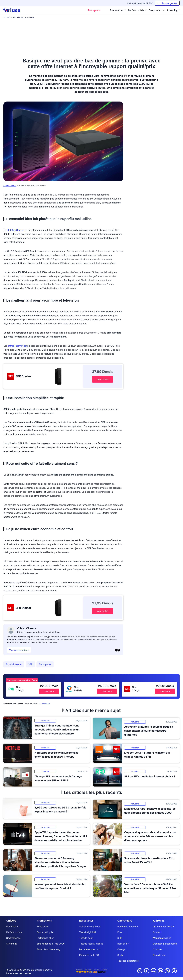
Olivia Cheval (10, 186)
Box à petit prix (45, 932)
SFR (30, 664)
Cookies (157, 949)
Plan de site (159, 955)
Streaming (12, 944)
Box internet (13, 927)
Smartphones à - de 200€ (51, 944)
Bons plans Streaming (48, 949)
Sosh (120, 955)
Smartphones (13, 938)
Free (120, 932)
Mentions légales (162, 938)
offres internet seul (18, 346)
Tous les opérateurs (128, 961)
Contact (157, 932)
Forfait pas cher (45, 938)
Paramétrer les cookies (19, 973)
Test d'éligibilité (88, 932)
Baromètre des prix (89, 949)
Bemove (47, 970)
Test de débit (86, 938)
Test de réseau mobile (91, 944)
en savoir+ (46, 703)
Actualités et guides (90, 927)
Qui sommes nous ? (163, 927)
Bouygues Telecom (128, 927)
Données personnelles (165, 944)
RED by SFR (124, 944)
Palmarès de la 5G (89, 955)
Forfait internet (14, 664)
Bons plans (45, 664)
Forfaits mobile (14, 932)
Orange (121, 949)
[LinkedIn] (118, 650)
